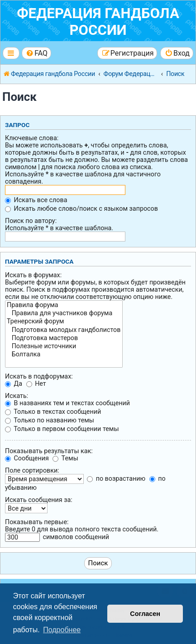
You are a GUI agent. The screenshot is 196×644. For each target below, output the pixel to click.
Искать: (17, 396)
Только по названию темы (50, 420)
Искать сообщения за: (39, 500)
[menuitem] (36, 53)
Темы (65, 458)
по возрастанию (116, 478)
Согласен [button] (145, 614)
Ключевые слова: (32, 138)
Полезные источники (64, 346)
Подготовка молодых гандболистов (64, 330)
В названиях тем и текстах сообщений (67, 403)
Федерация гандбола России (98, 22)
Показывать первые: (37, 522)
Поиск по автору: (31, 221)
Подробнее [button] (62, 630)
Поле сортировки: (32, 470)
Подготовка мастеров (64, 338)
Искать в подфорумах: (39, 376)
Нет (36, 384)
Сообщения (27, 458)
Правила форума (64, 305)
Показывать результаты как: (49, 451)
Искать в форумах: (33, 275)
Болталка (64, 355)
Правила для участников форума (64, 313)
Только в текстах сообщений (53, 412)
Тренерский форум (64, 322)
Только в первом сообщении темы (62, 429)
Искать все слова (36, 200)
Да (14, 384)
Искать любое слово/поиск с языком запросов (81, 208)
